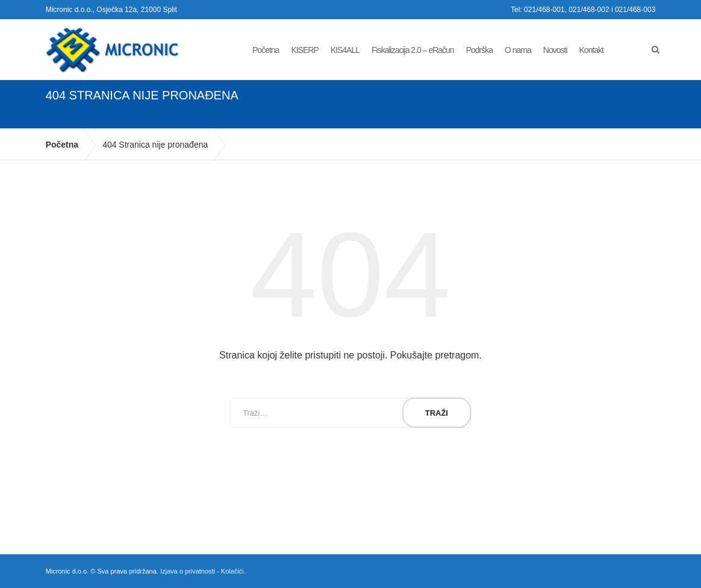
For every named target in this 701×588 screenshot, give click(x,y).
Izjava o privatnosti (188, 571)
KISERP (304, 50)
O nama (518, 50)
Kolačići (232, 571)
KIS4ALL (345, 50)
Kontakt (591, 50)
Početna (266, 50)
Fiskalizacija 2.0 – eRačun (413, 50)
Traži (437, 413)
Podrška (479, 50)
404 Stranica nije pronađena (155, 145)
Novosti (555, 50)
